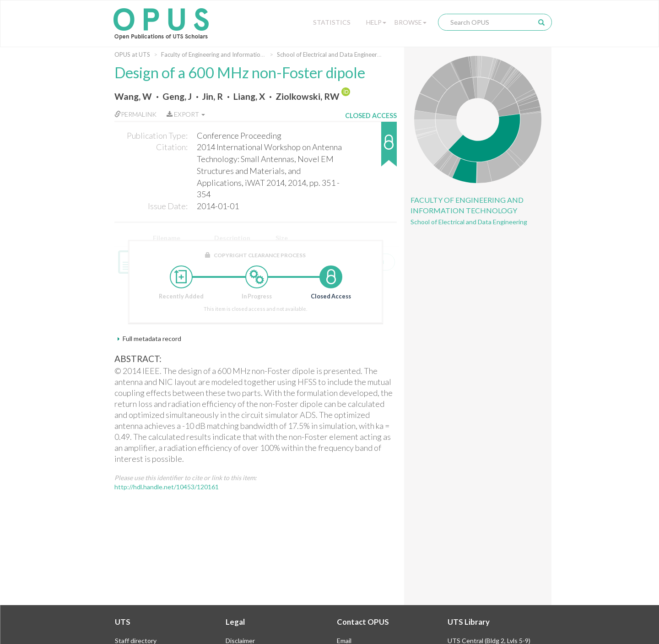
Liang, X (249, 96)
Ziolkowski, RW (308, 96)
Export (186, 114)
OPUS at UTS (132, 54)
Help (376, 22)
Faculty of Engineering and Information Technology (229, 54)
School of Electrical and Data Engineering (331, 54)
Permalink (135, 114)
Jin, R (213, 96)
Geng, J (177, 96)
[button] (371, 149)
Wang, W (133, 96)
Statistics (332, 22)
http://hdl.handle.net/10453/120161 (167, 487)
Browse (411, 22)
